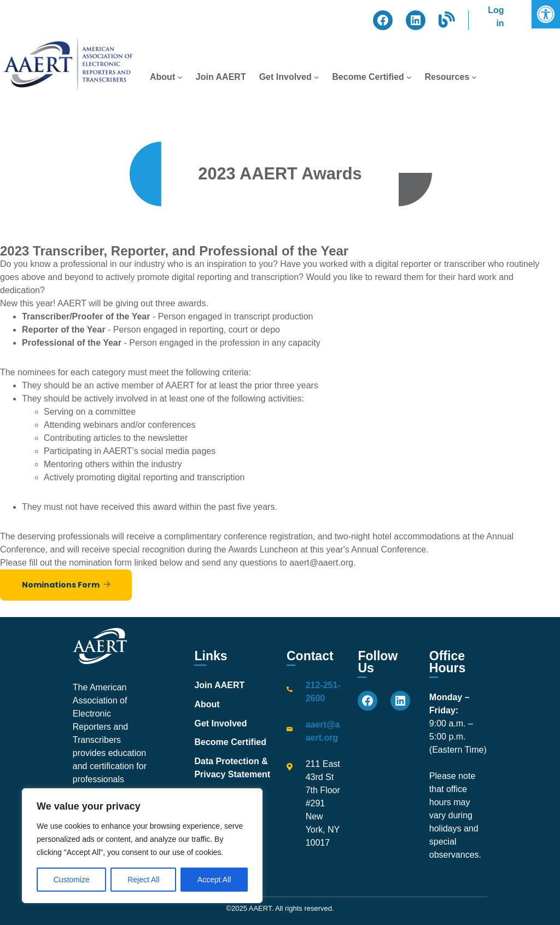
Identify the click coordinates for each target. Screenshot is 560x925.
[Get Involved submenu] (317, 77)
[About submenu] (180, 77)
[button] (546, 14)
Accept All (214, 880)
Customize (72, 880)
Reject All (143, 880)
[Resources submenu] (474, 77)
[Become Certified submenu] (409, 77)
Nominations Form (61, 585)
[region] (142, 846)
